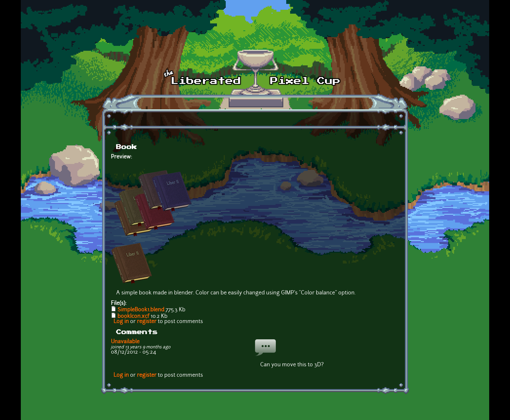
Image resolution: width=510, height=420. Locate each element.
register (147, 322)
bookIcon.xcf (133, 317)
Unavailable (125, 342)
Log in (121, 322)
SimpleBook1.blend (141, 310)
